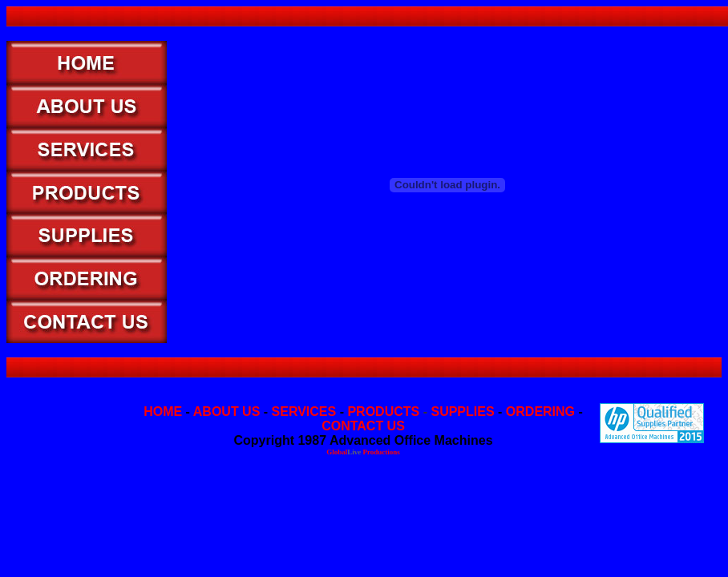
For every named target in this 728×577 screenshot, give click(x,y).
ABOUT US (227, 412)
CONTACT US (363, 426)
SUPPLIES (462, 412)
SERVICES (304, 412)
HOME (163, 412)
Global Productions (363, 452)
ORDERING (540, 412)
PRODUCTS (383, 412)
